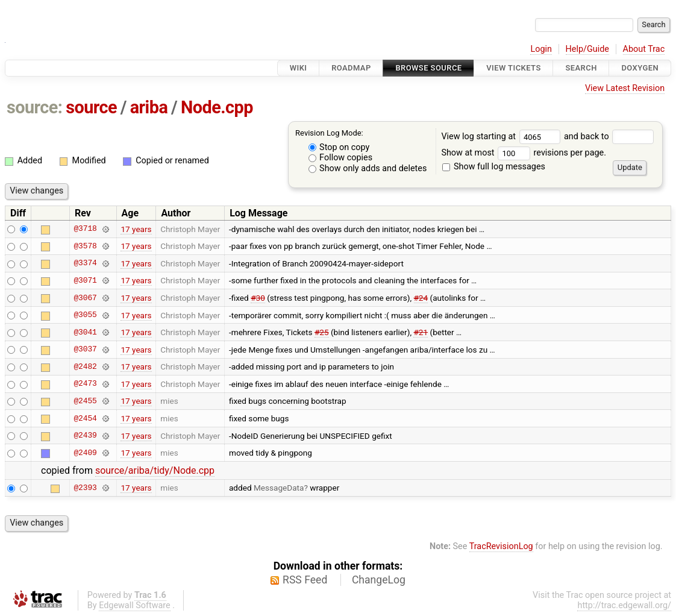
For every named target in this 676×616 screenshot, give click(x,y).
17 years (136, 229)
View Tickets (513, 68)
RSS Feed (305, 580)
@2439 (85, 436)
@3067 (85, 298)
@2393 (85, 488)
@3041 (85, 332)
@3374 (85, 263)
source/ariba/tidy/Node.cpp (155, 470)
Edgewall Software (135, 605)
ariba (149, 107)
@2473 (85, 384)
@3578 (85, 246)
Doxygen (640, 68)
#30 (258, 298)
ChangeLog (379, 580)
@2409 (85, 453)
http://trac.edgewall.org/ (624, 605)
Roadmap (351, 68)
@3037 (85, 350)
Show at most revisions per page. (524, 153)
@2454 (85, 418)
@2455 (85, 401)
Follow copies (341, 158)
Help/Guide (587, 49)
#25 (322, 332)
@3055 (85, 315)
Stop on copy (339, 147)
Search (581, 68)
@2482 (85, 366)
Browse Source (428, 68)
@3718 (85, 229)
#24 (421, 298)
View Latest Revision (625, 88)
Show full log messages (494, 167)
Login (541, 49)
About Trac (644, 49)
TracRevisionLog (501, 546)
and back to (609, 137)
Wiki (299, 68)
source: (35, 107)
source (91, 107)
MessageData (279, 488)
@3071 (85, 280)
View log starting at (502, 137)
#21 (421, 332)
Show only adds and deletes (368, 168)
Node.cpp (217, 107)
